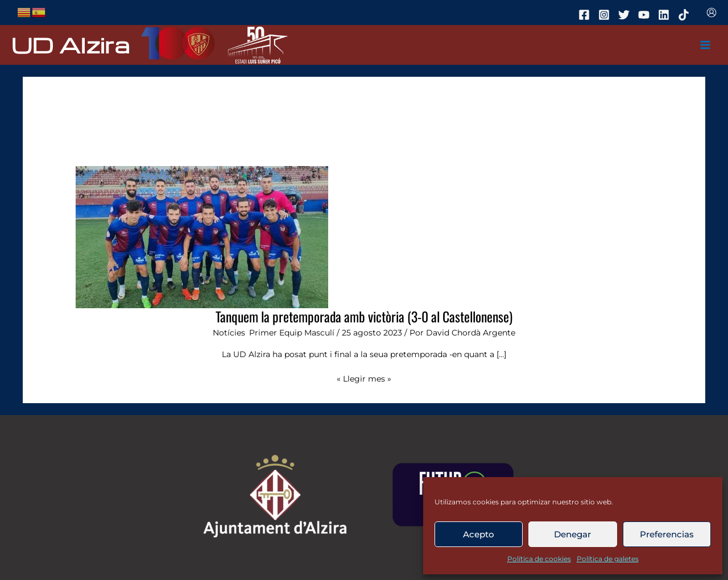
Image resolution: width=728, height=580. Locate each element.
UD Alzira (71, 45)
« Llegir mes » (364, 378)
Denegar (572, 534)
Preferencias (667, 534)
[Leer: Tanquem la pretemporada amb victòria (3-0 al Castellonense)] (202, 237)
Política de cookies (539, 559)
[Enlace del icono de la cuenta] (712, 13)
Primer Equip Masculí (292, 333)
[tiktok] (685, 15)
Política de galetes (608, 559)
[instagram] (606, 15)
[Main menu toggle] (706, 45)
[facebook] (586, 15)
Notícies (229, 333)
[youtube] (646, 15)
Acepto (479, 534)
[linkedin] (665, 15)
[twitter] (626, 15)
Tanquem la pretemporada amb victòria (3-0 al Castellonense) (364, 316)
